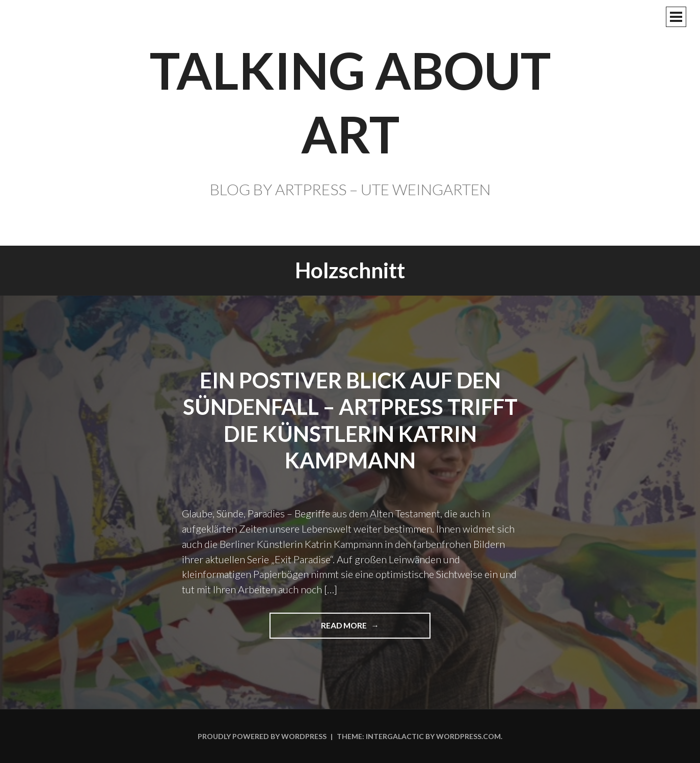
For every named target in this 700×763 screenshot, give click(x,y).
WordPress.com (468, 736)
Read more (348, 629)
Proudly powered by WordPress (262, 736)
